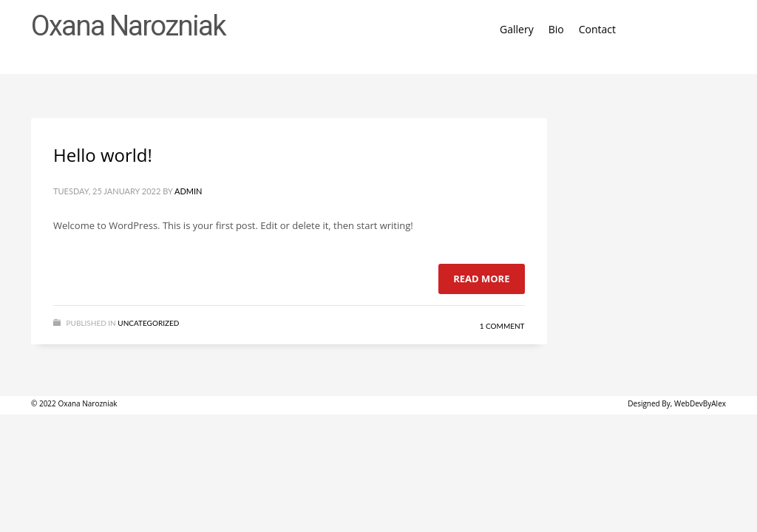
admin (189, 191)
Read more (481, 279)
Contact (597, 29)
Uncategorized (148, 323)
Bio (556, 29)
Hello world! (103, 155)
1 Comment (502, 326)
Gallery (517, 29)
